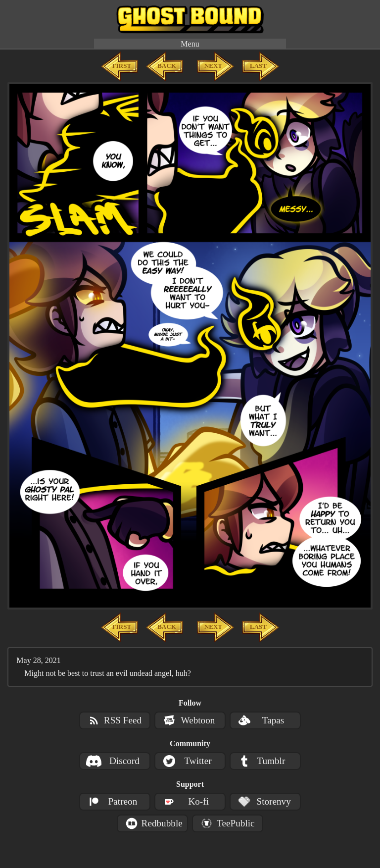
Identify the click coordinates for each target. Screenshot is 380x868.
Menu (190, 44)
